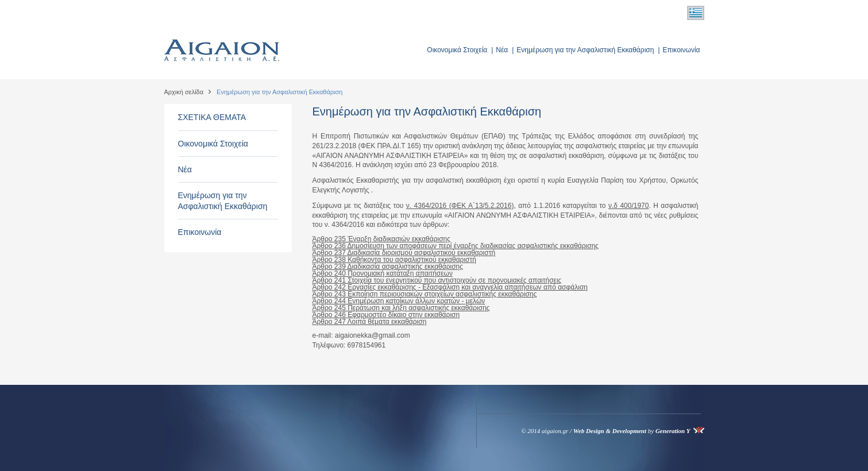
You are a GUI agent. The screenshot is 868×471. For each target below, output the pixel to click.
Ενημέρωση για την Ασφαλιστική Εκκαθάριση (585, 50)
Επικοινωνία (681, 50)
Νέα (502, 50)
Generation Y (673, 431)
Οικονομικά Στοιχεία (457, 50)
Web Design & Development (610, 431)
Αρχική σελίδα (184, 92)
